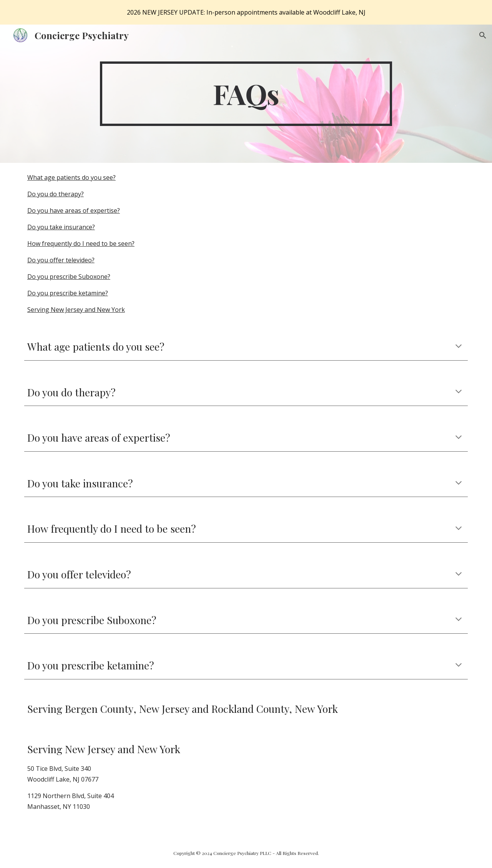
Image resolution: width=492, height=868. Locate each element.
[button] (483, 35)
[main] (246, 94)
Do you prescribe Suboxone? (69, 277)
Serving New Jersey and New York (76, 310)
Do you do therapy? (56, 194)
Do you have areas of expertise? (74, 210)
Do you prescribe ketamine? (68, 293)
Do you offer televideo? (61, 260)
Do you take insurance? (61, 227)
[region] (246, 12)
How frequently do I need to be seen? (81, 244)
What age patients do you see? (71, 177)
